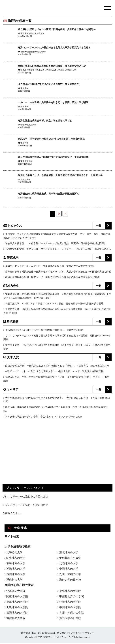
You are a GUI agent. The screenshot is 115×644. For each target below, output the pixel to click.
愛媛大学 (34, 71)
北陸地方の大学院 (70, 603)
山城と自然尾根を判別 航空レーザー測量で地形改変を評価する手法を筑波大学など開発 (52, 278)
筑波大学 (24, 107)
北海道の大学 (14, 554)
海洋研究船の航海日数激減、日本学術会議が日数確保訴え (56, 195)
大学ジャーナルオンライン (57, 638)
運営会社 (26, 634)
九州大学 (72, 71)
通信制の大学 (14, 581)
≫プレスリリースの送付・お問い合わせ (25, 506)
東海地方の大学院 (17, 603)
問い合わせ (63, 634)
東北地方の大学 (69, 554)
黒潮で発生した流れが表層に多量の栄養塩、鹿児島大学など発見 (60, 66)
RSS (34, 634)
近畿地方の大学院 (17, 609)
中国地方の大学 (69, 570)
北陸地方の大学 (69, 565)
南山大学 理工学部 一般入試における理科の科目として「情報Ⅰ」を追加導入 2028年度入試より (57, 367)
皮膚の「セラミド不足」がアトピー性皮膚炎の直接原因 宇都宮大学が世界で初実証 (50, 267)
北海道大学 (33, 52)
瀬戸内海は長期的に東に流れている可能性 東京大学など (56, 85)
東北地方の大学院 (70, 592)
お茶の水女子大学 (36, 38)
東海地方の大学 (16, 565)
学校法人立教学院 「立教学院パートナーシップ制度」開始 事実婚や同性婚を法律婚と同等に (56, 245)
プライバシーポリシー (82, 634)
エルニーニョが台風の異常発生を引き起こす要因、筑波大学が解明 (61, 103)
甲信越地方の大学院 (72, 598)
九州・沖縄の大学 (70, 575)
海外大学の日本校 (70, 581)
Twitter (41, 634)
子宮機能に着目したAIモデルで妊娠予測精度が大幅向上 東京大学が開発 (44, 331)
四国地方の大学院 (17, 614)
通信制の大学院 (16, 619)
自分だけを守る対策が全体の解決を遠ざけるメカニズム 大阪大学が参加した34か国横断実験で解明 (58, 273)
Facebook (51, 634)
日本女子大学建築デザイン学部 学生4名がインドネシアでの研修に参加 (43, 418)
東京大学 (24, 38)
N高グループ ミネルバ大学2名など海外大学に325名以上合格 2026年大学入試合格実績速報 (54, 373)
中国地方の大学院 (70, 609)
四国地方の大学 (16, 575)
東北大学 (24, 144)
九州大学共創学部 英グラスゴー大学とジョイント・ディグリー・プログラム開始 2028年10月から (58, 250)
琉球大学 (24, 125)
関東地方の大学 (16, 559)
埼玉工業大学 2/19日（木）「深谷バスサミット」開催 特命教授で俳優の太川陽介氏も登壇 (54, 305)
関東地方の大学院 (17, 598)
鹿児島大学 (25, 71)
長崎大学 (24, 52)
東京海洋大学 (54, 71)
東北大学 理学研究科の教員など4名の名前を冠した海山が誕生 (59, 139)
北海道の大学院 (16, 592)
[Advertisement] (30, 456)
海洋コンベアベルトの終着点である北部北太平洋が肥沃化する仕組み (63, 48)
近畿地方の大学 (16, 570)
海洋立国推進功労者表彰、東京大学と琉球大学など (51, 121)
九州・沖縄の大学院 (72, 614)
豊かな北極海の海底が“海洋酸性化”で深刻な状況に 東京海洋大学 (61, 157)
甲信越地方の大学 (70, 559)
